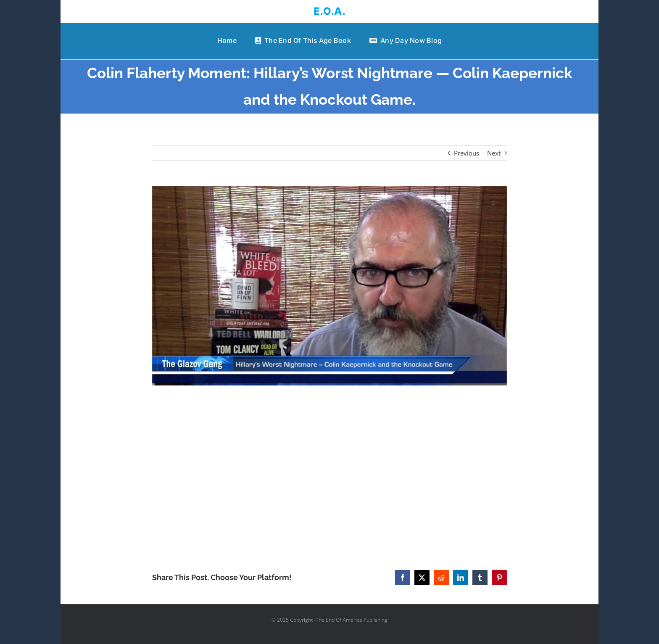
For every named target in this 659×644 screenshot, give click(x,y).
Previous (467, 153)
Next (494, 153)
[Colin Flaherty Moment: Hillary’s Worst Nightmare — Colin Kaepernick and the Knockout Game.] (330, 286)
